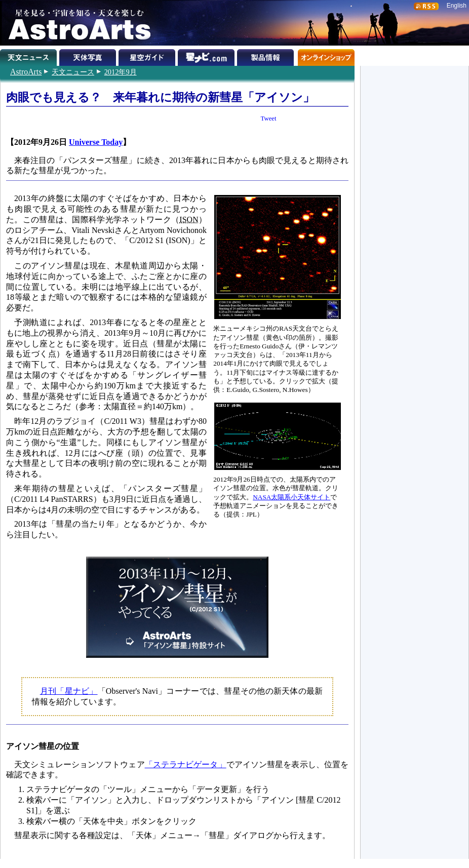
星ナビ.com (207, 56)
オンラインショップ (326, 56)
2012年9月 (121, 72)
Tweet (269, 119)
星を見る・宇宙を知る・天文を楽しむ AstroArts (76, 23)
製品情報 (267, 56)
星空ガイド (148, 56)
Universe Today (96, 142)
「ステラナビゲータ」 (186, 764)
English (457, 6)
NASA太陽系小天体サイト (291, 497)
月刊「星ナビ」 (69, 691)
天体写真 (89, 56)
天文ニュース (73, 72)
